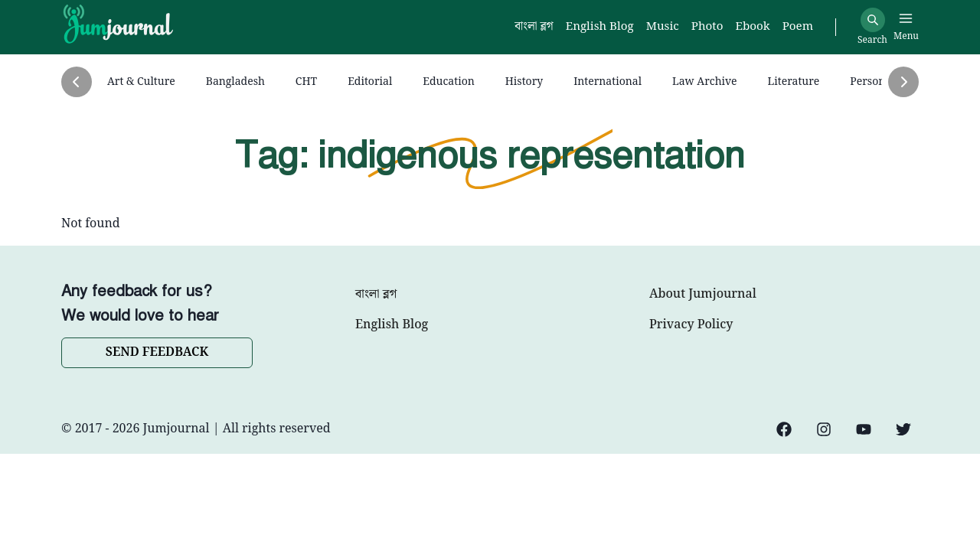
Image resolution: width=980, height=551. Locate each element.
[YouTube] (864, 429)
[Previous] (77, 82)
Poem (798, 27)
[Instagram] (824, 429)
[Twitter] (903, 429)
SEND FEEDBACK (157, 352)
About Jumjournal (703, 295)
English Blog (392, 325)
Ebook (752, 27)
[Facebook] (784, 429)
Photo (707, 27)
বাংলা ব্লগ (376, 295)
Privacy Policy (691, 325)
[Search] (873, 20)
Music (663, 27)
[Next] (903, 82)
